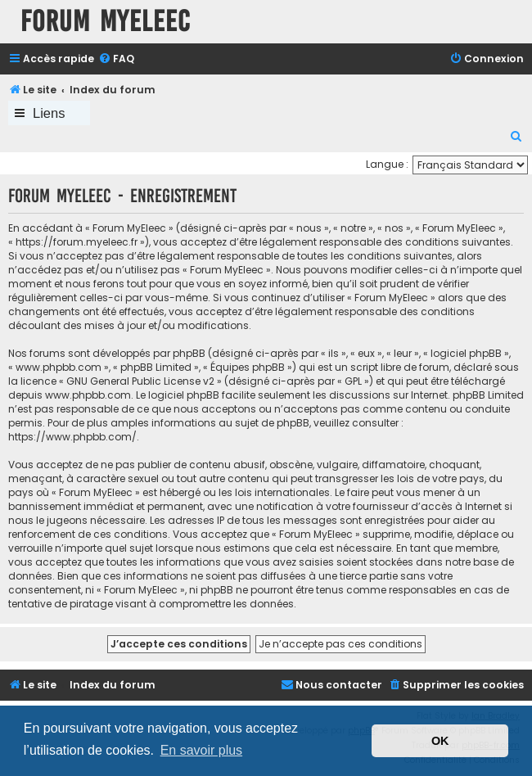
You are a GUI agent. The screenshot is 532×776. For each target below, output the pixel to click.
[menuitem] (116, 59)
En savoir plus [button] (202, 750)
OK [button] (440, 741)
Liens (49, 113)
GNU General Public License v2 (140, 381)
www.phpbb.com (88, 395)
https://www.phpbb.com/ (72, 437)
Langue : (387, 164)
